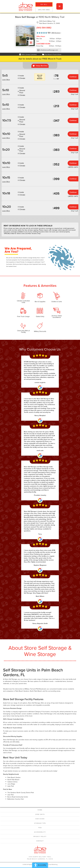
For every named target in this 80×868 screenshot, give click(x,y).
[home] (25, 6)
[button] (60, 6)
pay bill (44, 4)
